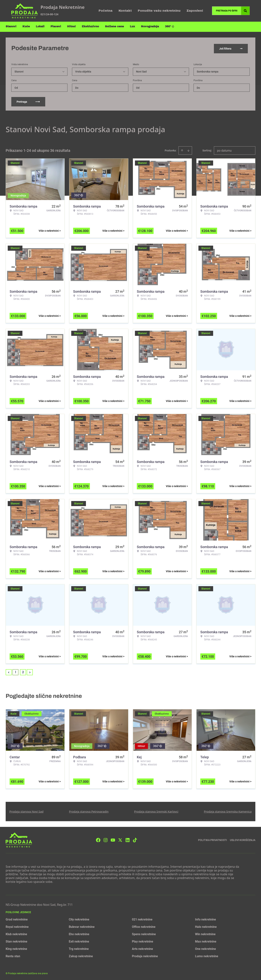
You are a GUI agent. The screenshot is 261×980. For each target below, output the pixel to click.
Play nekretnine (143, 941)
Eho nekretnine (79, 933)
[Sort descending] (188, 150)
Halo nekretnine (206, 926)
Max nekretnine (206, 941)
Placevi (56, 26)
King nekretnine (16, 948)
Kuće (26, 26)
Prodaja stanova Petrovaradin (89, 811)
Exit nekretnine (79, 941)
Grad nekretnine (17, 919)
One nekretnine (206, 948)
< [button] (9, 672)
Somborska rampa (208, 71)
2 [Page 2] (23, 671)
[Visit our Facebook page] (98, 839)
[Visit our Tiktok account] (135, 839)
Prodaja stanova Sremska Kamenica (228, 811)
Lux (132, 26)
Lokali (40, 26)
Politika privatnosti (212, 839)
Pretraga (28, 101)
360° (170, 26)
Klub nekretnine (16, 933)
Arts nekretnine (142, 948)
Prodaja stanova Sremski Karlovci (156, 811)
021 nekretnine (142, 919)
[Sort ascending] (182, 150)
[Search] (245, 11)
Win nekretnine (205, 933)
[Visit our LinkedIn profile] (128, 839)
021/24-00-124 (49, 14)
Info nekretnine (206, 919)
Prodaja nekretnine (145, 955)
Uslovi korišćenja (243, 839)
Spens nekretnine (144, 933)
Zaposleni (195, 11)
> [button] (30, 672)
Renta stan (13, 955)
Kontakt (125, 11)
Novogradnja (150, 26)
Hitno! (71, 26)
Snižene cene (114, 26)
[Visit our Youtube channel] (113, 839)
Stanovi (11, 26)
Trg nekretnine (79, 948)
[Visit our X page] (120, 839)
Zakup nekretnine (81, 955)
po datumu (224, 150)
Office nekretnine (144, 926)
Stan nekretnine (16, 941)
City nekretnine (79, 919)
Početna (106, 11)
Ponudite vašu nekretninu (159, 11)
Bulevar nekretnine (82, 926)
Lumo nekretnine (207, 955)
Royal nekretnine (17, 926)
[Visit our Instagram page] (106, 839)
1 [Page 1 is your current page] (16, 671)
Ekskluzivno (90, 26)
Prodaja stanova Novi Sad (26, 811)
